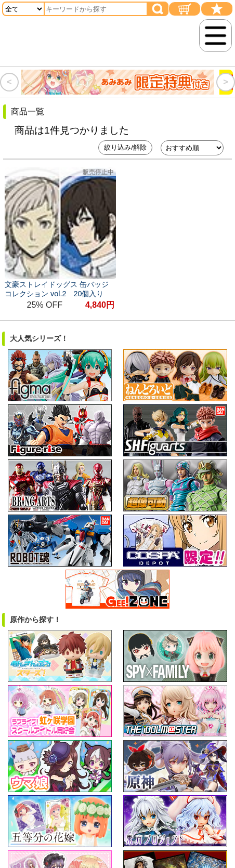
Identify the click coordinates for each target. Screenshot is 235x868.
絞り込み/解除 (125, 147)
